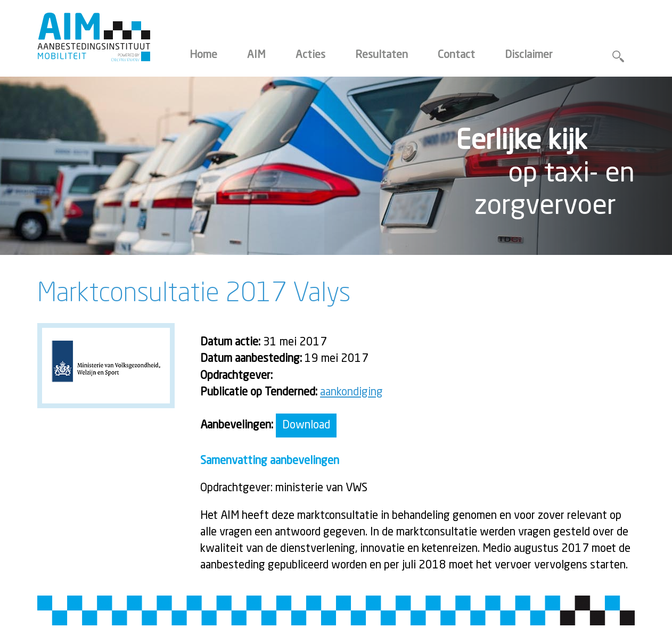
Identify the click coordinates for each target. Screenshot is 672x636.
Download (306, 426)
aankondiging (351, 393)
